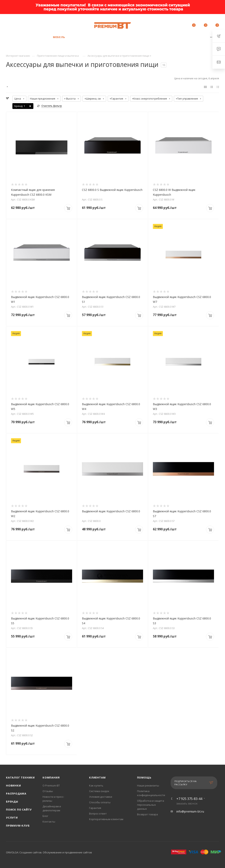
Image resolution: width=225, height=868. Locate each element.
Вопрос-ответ (98, 814)
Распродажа (16, 793)
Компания (51, 777)
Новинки (13, 785)
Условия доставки (101, 797)
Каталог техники (20, 777)
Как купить (96, 785)
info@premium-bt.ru (190, 811)
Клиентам (97, 777)
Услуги (12, 818)
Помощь (144, 777)
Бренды (12, 802)
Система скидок (99, 791)
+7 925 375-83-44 (35, 23)
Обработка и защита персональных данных (151, 805)
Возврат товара (147, 814)
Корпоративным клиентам (106, 819)
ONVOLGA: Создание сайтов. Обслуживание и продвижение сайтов (49, 852)
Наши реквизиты (148, 785)
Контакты (49, 822)
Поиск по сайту (19, 810)
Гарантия (95, 808)
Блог (45, 816)
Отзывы (48, 791)
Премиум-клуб (18, 826)
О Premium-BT (51, 785)
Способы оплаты (100, 802)
